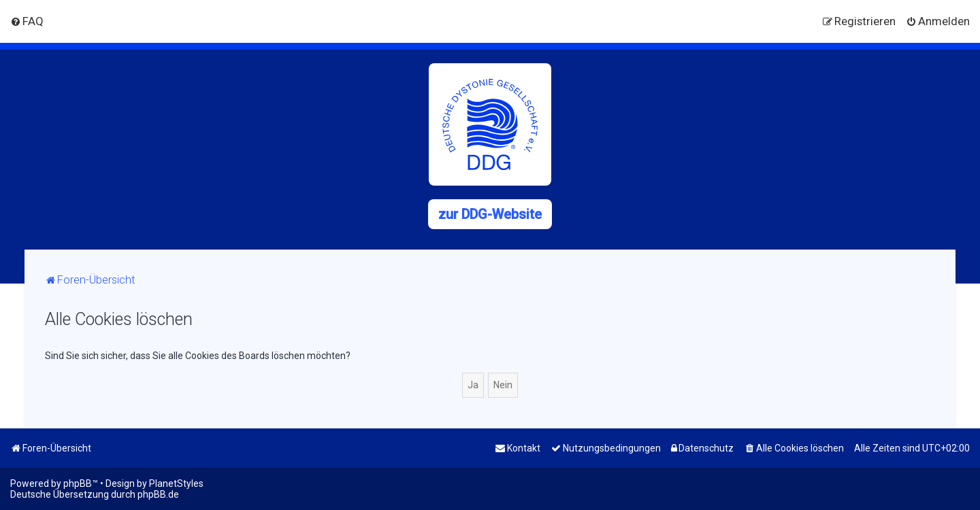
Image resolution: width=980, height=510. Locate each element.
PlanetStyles (176, 483)
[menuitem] (27, 21)
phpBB (78, 483)
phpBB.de (158, 494)
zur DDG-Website (490, 214)
